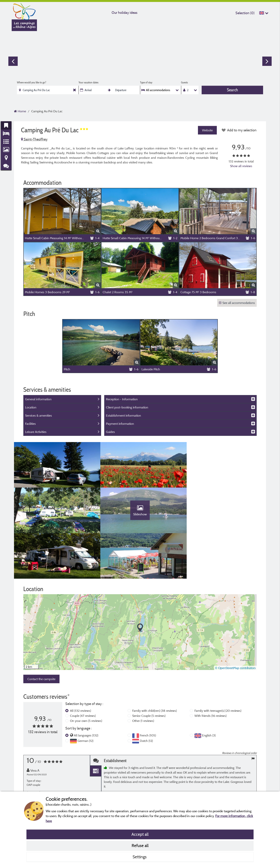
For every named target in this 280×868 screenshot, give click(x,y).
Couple (83, 672)
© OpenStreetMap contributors (235, 625)
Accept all (140, 834)
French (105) (148, 692)
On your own (86, 677)
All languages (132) (86, 692)
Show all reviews (241, 166)
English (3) (209, 692)
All (80, 667)
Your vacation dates (88, 82)
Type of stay (146, 82)
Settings (140, 857)
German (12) (85, 697)
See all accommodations (237, 303)
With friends (210, 672)
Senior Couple (149, 672)
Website (207, 130)
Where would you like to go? (31, 82)
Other (143, 677)
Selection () (245, 13)
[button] (140, 584)
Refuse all (140, 845)
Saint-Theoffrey (34, 139)
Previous (13, 61)
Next (267, 61)
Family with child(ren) (154, 667)
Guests (184, 82)
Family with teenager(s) (218, 667)
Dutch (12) (146, 697)
